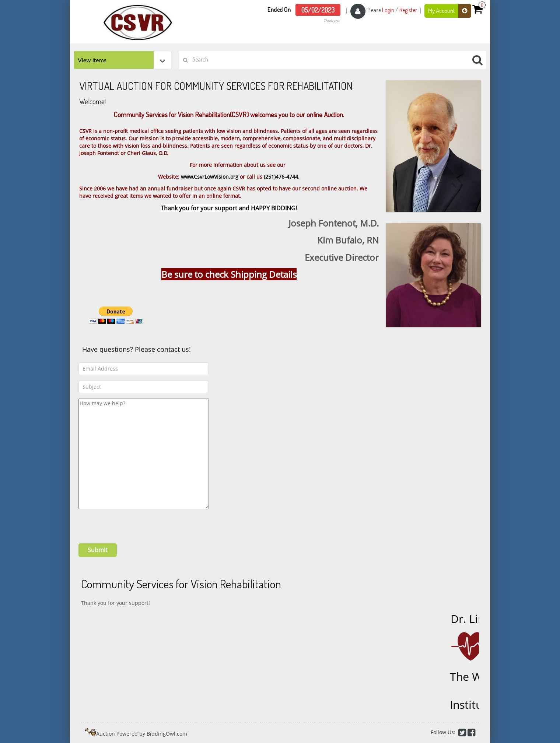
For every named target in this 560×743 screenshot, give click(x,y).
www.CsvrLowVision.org (210, 177)
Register (408, 10)
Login (388, 10)
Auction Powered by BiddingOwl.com (142, 734)
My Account (450, 11)
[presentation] (134, 523)
